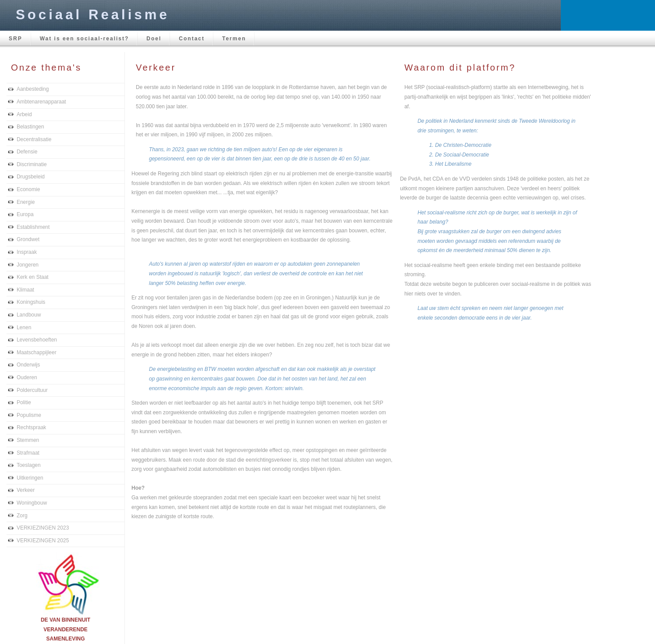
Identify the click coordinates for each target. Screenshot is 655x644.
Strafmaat (28, 453)
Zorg (22, 516)
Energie (26, 202)
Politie (24, 402)
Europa (25, 214)
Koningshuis (31, 302)
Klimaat (25, 290)
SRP (16, 39)
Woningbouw (32, 503)
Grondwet (28, 239)
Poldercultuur (32, 390)
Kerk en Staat (33, 277)
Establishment (33, 227)
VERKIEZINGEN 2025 (43, 541)
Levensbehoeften (37, 340)
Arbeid (24, 114)
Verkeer (26, 490)
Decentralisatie (34, 139)
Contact (192, 39)
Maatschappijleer (37, 352)
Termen (234, 39)
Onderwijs (28, 365)
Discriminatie (32, 164)
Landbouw (29, 315)
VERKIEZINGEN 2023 (43, 528)
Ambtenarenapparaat (41, 102)
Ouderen (27, 377)
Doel (154, 39)
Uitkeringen (30, 478)
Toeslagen (29, 465)
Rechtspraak (31, 427)
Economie (28, 189)
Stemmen (28, 440)
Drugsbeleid (31, 177)
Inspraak (27, 252)
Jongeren (28, 265)
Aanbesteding (33, 89)
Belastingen (30, 127)
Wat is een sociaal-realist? (85, 39)
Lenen (24, 327)
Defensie (27, 152)
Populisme (29, 415)
